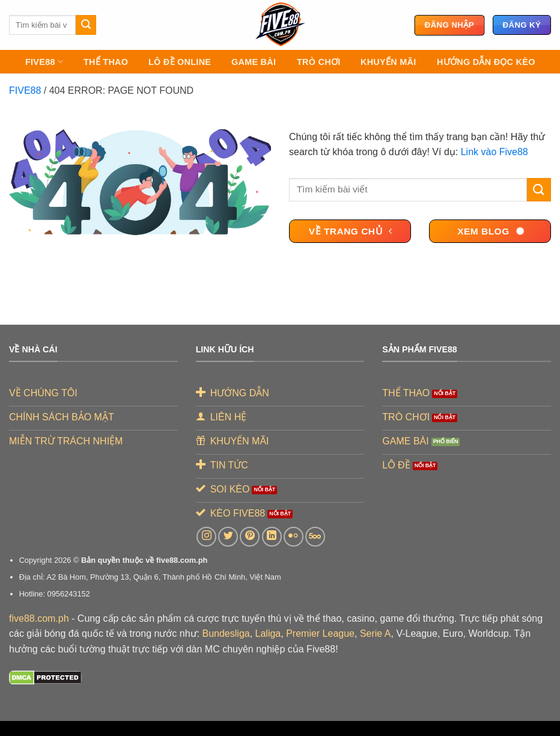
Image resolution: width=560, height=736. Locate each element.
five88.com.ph (39, 618)
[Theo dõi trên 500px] (315, 537)
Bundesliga (226, 633)
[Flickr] (294, 537)
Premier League (320, 633)
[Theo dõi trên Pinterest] (250, 537)
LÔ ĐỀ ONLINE (180, 62)
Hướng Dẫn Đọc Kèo (486, 62)
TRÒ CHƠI (318, 62)
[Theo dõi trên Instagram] (206, 537)
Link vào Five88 (495, 152)
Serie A (376, 633)
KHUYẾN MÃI (388, 62)
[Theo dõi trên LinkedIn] (272, 537)
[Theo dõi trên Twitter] (228, 537)
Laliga (268, 633)
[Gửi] (86, 25)
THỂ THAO (106, 62)
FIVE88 (44, 62)
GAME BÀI (254, 62)
